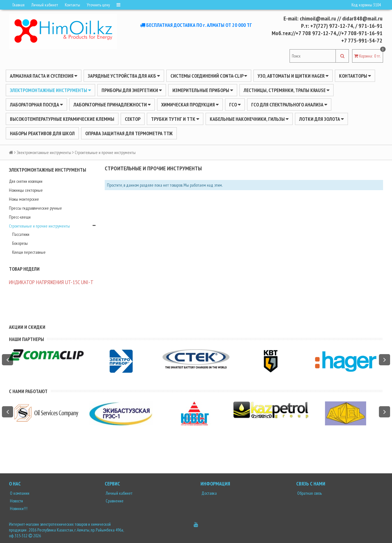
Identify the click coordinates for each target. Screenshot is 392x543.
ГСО (235, 105)
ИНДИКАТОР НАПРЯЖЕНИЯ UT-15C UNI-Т (51, 282)
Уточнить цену (98, 5)
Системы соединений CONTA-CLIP (209, 76)
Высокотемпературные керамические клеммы (62, 119)
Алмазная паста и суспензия (44, 76)
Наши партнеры (26, 339)
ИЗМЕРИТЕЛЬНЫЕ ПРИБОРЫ (203, 90)
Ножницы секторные (26, 190)
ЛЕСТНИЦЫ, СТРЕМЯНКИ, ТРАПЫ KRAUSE (286, 90)
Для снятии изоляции (26, 181)
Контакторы (355, 76)
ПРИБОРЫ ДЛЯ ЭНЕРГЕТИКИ (132, 90)
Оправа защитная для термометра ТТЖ (129, 133)
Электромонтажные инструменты (50, 90)
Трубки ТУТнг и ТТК (175, 119)
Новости (16, 501)
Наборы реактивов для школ (42, 133)
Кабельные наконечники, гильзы (249, 119)
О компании (19, 493)
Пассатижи (21, 234)
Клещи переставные (29, 252)
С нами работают (28, 391)
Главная (19, 5)
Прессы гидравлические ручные (35, 208)
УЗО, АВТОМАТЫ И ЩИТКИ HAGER (293, 76)
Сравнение (114, 501)
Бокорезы (20, 243)
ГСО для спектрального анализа (289, 105)
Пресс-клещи (20, 217)
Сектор (133, 119)
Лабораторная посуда (36, 105)
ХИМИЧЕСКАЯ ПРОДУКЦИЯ (190, 105)
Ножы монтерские (24, 199)
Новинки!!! (18, 508)
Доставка (209, 493)
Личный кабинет (45, 5)
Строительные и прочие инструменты (39, 226)
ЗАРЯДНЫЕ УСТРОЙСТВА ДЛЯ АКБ (124, 76)
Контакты (72, 5)
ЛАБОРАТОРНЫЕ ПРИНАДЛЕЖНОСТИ (112, 105)
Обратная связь (309, 493)
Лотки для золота (321, 119)
